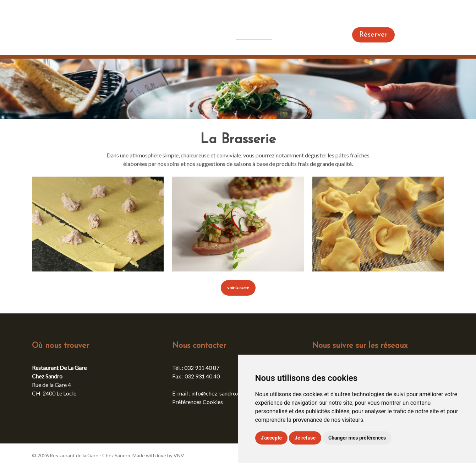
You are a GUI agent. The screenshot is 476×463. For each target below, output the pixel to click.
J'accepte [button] (272, 438)
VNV (179, 455)
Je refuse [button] (305, 438)
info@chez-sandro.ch (217, 393)
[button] (238, 288)
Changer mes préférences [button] (357, 438)
